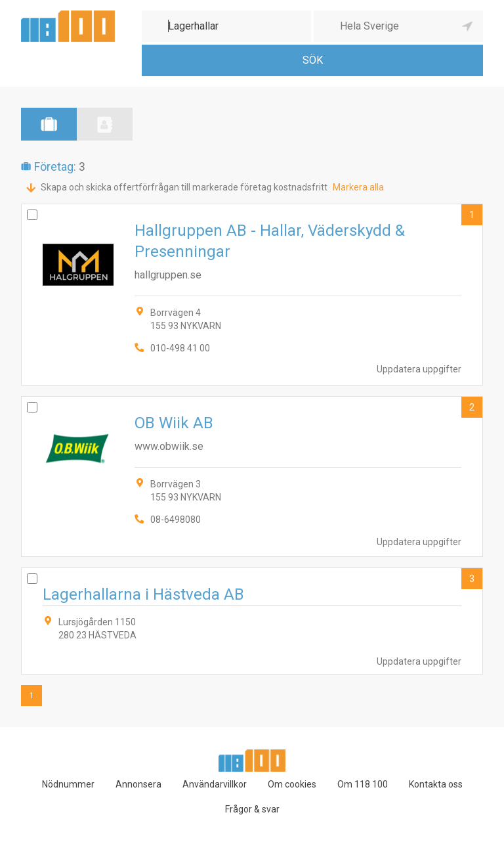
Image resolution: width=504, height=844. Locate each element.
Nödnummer (68, 784)
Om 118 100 (363, 784)
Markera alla (358, 187)
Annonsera (138, 784)
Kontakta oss (436, 784)
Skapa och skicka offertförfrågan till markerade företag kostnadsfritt (184, 187)
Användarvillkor (215, 784)
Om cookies (292, 784)
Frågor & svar (252, 809)
